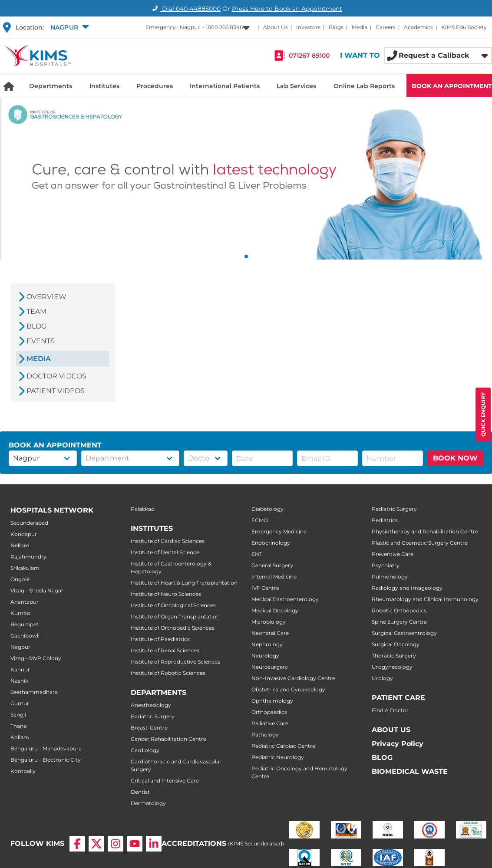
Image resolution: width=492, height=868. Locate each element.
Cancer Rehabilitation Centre (168, 739)
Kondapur (24, 534)
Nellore (20, 545)
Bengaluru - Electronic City (46, 760)
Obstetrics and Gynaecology (288, 689)
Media (360, 27)
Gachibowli (25, 636)
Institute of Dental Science (165, 552)
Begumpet (25, 624)
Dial (185, 9)
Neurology (265, 656)
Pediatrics (385, 520)
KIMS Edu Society (464, 27)
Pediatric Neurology (278, 757)
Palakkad (143, 509)
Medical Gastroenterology (285, 599)
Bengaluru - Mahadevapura (46, 748)
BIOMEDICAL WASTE (410, 771)
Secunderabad (29, 523)
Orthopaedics (269, 712)
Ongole (20, 579)
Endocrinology (271, 543)
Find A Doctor (390, 710)
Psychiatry (386, 565)
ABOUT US (391, 730)
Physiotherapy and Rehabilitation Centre (425, 531)
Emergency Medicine (279, 531)
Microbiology (269, 622)
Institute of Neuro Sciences (166, 594)
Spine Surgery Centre (399, 622)
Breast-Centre (149, 728)
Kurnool (21, 613)
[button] (69, 27)
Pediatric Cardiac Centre (283, 746)
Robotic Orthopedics (399, 610)
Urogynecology (392, 667)
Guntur (20, 703)
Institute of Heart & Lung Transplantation (184, 583)
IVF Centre (265, 588)
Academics (418, 27)
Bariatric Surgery (153, 716)
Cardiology (145, 750)
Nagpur (20, 647)
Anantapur (25, 602)
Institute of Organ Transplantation (175, 616)
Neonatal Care (270, 633)
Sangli (18, 715)
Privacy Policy (398, 744)
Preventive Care (393, 554)
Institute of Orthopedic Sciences (173, 628)
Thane (18, 726)
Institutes (104, 86)
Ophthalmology (272, 701)
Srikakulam (25, 568)
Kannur (20, 669)
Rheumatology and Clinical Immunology (425, 599)
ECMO (260, 520)
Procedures (155, 86)
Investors (308, 27)
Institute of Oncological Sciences (173, 605)
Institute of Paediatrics (160, 639)
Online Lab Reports (364, 86)
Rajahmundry (28, 557)
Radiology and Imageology (407, 588)
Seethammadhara (34, 692)
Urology (382, 678)
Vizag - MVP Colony (36, 658)
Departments (51, 86)
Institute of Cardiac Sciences (168, 541)
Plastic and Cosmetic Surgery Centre (420, 543)
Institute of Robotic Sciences (168, 673)
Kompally (23, 771)
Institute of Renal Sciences (165, 650)
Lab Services (296, 86)
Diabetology (267, 509)
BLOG (382, 758)
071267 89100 (309, 56)
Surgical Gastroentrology (404, 633)
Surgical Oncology (396, 644)
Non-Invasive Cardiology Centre (293, 678)
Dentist (140, 792)
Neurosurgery (270, 667)
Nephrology (267, 644)
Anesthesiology (151, 705)
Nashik (19, 681)
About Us (276, 27)
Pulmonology (390, 577)
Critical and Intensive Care (165, 781)
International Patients (225, 86)
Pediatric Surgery (394, 509)
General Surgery (272, 565)
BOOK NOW (455, 458)
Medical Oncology (275, 610)
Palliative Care (270, 723)
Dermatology (148, 803)
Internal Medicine (274, 577)
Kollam (20, 737)
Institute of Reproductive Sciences (175, 662)
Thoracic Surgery (394, 656)
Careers (386, 27)
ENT (257, 554)
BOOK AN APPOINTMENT (452, 86)
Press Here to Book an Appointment (287, 9)
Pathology (265, 735)
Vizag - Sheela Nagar (37, 590)
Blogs (336, 27)
